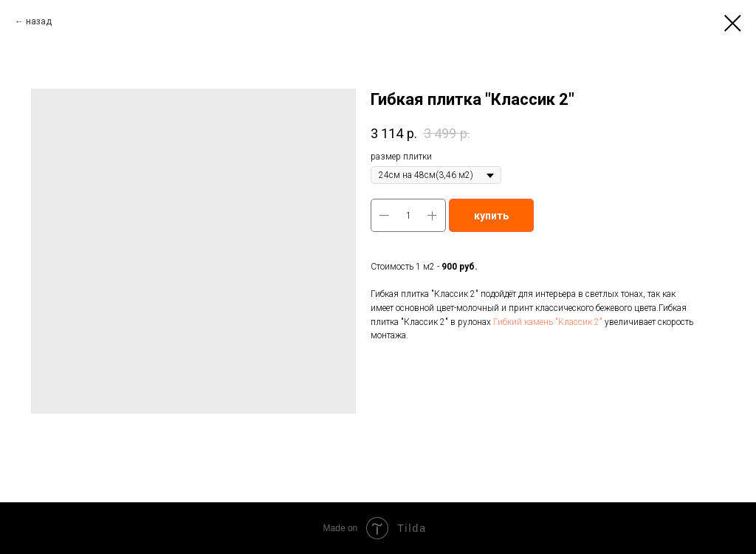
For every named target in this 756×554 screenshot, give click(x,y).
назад (39, 21)
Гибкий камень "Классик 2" (548, 322)
